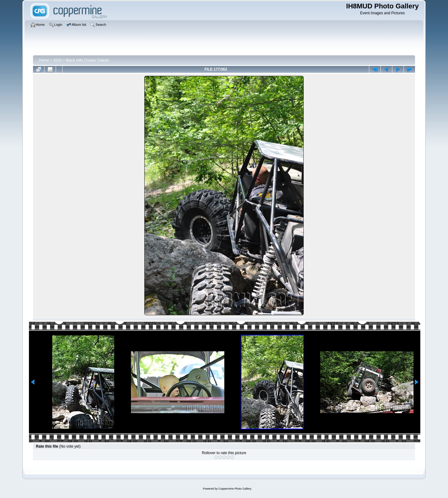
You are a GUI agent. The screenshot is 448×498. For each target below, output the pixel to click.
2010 (57, 60)
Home (44, 60)
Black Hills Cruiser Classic (88, 60)
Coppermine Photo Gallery (235, 489)
